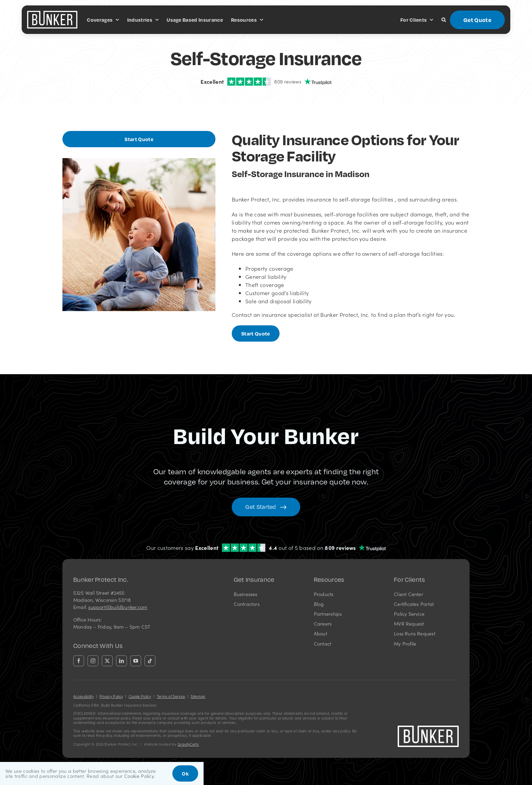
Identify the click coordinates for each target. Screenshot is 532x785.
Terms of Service (171, 696)
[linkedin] (121, 661)
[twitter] (107, 661)
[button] (444, 20)
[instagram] (93, 661)
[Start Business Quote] (139, 139)
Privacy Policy (111, 696)
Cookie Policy (140, 696)
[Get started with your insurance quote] (266, 507)
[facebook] (79, 661)
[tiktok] (150, 661)
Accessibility (83, 696)
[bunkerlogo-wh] (52, 14)
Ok (185, 773)
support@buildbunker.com (118, 607)
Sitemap (198, 696)
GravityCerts (188, 744)
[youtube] (136, 661)
